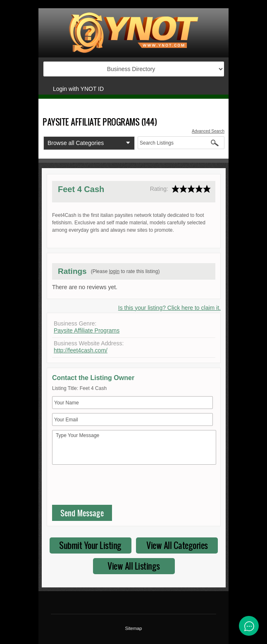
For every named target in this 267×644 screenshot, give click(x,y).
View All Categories (177, 545)
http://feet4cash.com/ (81, 350)
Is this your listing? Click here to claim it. (169, 308)
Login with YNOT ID (78, 89)
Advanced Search (208, 131)
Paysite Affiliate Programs (87, 330)
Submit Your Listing (90, 545)
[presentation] (115, 487)
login (114, 271)
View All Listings (134, 566)
